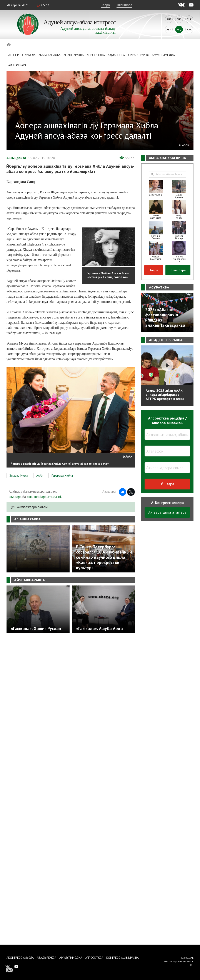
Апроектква (96, 55)
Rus (169, 19)
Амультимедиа (163, 55)
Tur (189, 19)
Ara (189, 29)
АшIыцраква (16, 158)
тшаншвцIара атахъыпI (44, 497)
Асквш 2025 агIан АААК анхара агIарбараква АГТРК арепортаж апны (165, 395)
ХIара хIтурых (138, 55)
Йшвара (167, 484)
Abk (169, 29)
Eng (179, 19)
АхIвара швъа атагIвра (167, 512)
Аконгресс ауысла (22, 55)
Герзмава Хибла (62, 476)
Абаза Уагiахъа (49, 55)
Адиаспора (116, 55)
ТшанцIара (124, 5)
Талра (105, 5)
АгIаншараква (74, 55)
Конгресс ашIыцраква (122, 958)
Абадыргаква (47, 958)
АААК (40, 476)
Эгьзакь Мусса (19, 476)
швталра (15, 497)
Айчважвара (17, 65)
